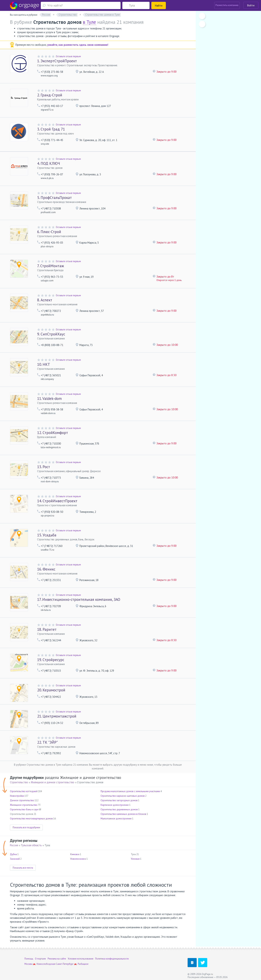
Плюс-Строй (49, 232)
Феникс (46, 569)
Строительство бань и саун (24, 809)
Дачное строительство (22, 800)
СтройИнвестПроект (57, 501)
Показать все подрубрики (26, 827)
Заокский (15, 859)
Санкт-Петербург (65, 964)
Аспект (45, 300)
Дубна (13, 854)
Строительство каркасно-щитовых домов (123, 796)
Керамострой (51, 690)
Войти (251, 5)
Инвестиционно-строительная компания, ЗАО (79, 599)
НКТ (44, 364)
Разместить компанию (227, 5)
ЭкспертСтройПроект (57, 61)
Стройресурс (51, 660)
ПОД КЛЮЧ (49, 163)
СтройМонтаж (51, 266)
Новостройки (17, 796)
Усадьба (47, 535)
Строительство (19, 782)
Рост (44, 467)
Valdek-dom (49, 399)
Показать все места (23, 868)
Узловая (135, 859)
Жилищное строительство (24, 805)
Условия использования (81, 959)
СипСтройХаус (51, 334)
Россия (14, 845)
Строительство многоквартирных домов (31, 819)
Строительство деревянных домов (119, 809)
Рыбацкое (83, 964)
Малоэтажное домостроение (116, 819)
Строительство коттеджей (24, 791)
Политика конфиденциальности (112, 959)
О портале (40, 959)
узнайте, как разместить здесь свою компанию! (78, 45)
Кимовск (75, 854)
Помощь (29, 959)
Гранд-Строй (50, 95)
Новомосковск (78, 859)
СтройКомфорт (53, 433)
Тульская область (31, 845)
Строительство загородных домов (119, 800)
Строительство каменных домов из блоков (123, 814)
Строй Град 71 (51, 129)
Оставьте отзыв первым (68, 56)
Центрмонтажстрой (57, 716)
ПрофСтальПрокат (54, 198)
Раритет (47, 629)
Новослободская (46, 964)
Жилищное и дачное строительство (52, 782)
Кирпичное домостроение (115, 805)
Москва (28, 964)
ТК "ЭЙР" (47, 742)
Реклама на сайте (57, 959)
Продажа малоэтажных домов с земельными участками (130, 791)
